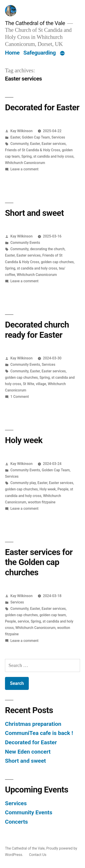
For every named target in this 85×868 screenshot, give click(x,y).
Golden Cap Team (36, 137)
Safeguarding (40, 53)
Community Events (25, 243)
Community (19, 144)
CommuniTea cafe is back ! (39, 733)
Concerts (16, 822)
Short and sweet (34, 213)
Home (12, 53)
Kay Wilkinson (22, 131)
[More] (62, 54)
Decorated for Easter (42, 107)
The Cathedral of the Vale (35, 23)
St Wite (29, 384)
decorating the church (47, 249)
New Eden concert (28, 752)
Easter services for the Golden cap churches (39, 562)
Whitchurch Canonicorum (25, 163)
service (23, 621)
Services (58, 137)
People (63, 489)
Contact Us (38, 855)
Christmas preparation (33, 724)
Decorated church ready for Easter (37, 330)
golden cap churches (57, 262)
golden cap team (53, 615)
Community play (23, 483)
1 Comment (20, 397)
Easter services (54, 144)
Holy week (24, 440)
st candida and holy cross (53, 156)
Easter (15, 137)
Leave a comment (24, 169)
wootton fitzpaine (42, 502)
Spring (26, 156)
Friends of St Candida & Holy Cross (33, 150)
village (41, 384)
